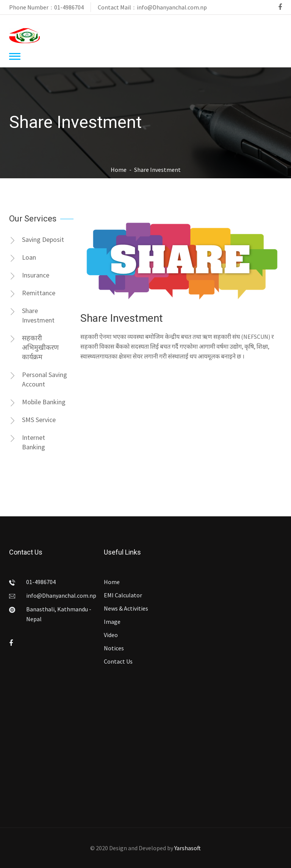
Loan (23, 257)
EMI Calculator (123, 595)
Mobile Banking (37, 402)
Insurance (29, 275)
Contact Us (118, 661)
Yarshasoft (188, 848)
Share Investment (32, 315)
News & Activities (126, 608)
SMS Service (32, 420)
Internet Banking (27, 442)
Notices (114, 648)
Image (112, 622)
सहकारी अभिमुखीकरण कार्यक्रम (34, 347)
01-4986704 (69, 7)
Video (111, 635)
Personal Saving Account (38, 379)
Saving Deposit (37, 240)
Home (119, 170)
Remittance (32, 293)
